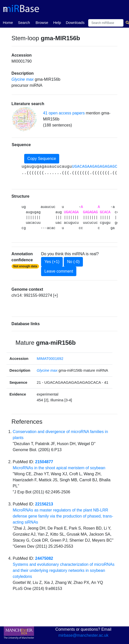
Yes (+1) (52, 262)
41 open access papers (64, 113)
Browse (42, 23)
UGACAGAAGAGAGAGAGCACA (99, 167)
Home (8, 22)
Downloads (75, 23)
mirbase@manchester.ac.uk (84, 635)
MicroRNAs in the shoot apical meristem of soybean (59, 468)
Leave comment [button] (59, 271)
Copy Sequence (42, 159)
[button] (24, 119)
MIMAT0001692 (50, 358)
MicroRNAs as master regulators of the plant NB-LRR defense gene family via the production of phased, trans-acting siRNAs (63, 516)
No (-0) (73, 262)
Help (57, 23)
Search (24, 23)
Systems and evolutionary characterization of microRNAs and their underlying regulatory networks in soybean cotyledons (64, 570)
